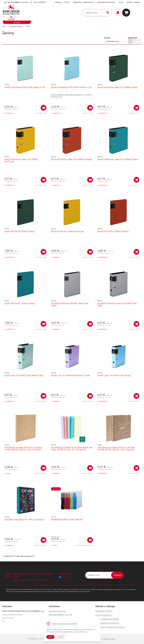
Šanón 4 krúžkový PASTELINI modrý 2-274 (71, 87)
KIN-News (66, 577)
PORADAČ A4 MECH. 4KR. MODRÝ (67, 520)
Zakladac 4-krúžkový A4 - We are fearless (24, 520)
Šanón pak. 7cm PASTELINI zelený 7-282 (24, 375)
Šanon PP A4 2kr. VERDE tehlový (113, 231)
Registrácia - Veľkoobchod (83, 2)
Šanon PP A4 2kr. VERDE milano (20, 303)
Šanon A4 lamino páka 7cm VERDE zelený (118, 87)
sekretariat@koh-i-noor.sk (18, 2)
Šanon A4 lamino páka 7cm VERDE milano (118, 159)
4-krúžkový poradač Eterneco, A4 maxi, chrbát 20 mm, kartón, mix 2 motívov (117, 448)
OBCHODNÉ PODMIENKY (107, 619)
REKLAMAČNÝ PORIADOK (107, 623)
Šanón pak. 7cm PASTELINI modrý (114, 375)
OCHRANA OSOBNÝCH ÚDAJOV (110, 627)
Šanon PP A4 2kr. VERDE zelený (20, 231)
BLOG (67, 2)
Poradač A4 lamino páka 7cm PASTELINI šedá (117, 304)
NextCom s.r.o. (110, 639)
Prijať (50, 637)
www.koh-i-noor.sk (57, 611)
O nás (121, 2)
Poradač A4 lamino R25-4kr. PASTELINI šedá (70, 304)
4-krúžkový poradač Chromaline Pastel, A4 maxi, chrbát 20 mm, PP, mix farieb (72, 448)
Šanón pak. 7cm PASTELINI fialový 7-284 (70, 375)
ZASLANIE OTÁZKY (104, 611)
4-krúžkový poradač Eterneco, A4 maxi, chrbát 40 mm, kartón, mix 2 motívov (24, 448)
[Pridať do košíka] (43, 108)
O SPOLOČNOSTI (103, 615)
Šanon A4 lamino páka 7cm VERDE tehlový (71, 159)
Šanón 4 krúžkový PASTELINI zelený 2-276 (25, 87)
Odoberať (117, 575)
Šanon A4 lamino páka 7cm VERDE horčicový (21, 160)
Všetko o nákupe (133, 2)
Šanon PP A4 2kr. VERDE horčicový (68, 231)
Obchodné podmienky (106, 2)
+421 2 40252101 (40, 2)
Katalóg (58, 2)
